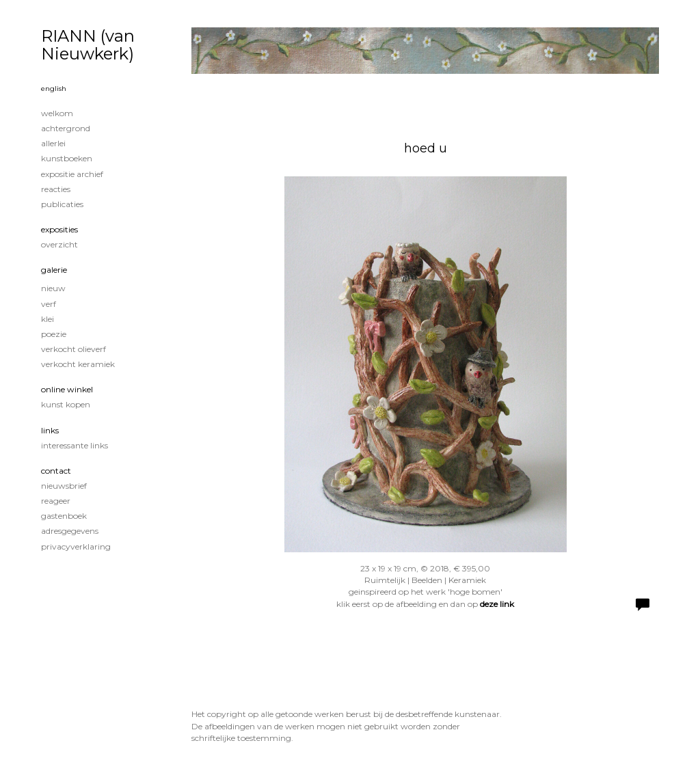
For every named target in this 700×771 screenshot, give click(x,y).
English (54, 89)
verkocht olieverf (73, 349)
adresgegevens (70, 531)
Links (50, 430)
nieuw (53, 288)
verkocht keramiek (78, 364)
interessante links (75, 445)
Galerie (54, 270)
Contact (56, 471)
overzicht (59, 244)
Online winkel (67, 389)
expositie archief (72, 174)
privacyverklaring (76, 546)
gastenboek (64, 516)
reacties (56, 189)
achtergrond (66, 128)
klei (48, 319)
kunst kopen (66, 404)
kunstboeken (67, 158)
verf (49, 304)
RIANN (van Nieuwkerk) (88, 45)
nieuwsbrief (64, 486)
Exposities (59, 229)
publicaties (62, 204)
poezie (54, 334)
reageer (56, 501)
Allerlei (53, 143)
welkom (57, 113)
